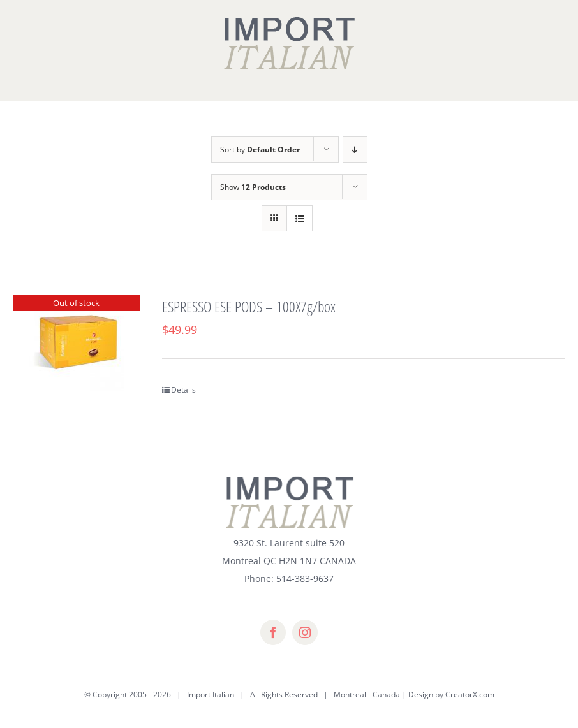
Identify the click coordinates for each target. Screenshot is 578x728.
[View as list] (300, 218)
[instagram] (305, 632)
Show (253, 187)
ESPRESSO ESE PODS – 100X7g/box (249, 306)
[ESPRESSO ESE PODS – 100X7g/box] (76, 343)
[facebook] (273, 632)
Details (183, 390)
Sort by (260, 149)
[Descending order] (355, 149)
